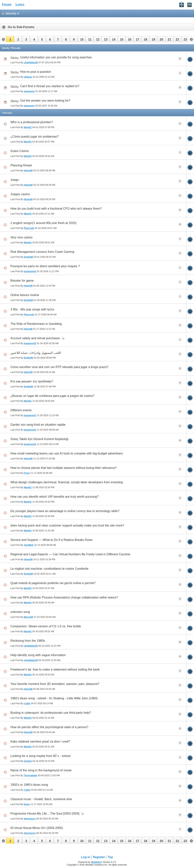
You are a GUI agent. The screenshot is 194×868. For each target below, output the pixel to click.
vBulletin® (96, 862)
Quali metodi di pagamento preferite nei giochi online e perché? (53, 583)
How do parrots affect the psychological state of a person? (49, 727)
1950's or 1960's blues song (29, 785)
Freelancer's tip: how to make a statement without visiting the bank (55, 669)
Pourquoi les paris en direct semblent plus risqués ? (45, 266)
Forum (7, 4)
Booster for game (22, 281)
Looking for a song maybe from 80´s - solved (40, 756)
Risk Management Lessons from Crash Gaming (42, 252)
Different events (21, 410)
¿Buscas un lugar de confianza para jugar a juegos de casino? (52, 396)
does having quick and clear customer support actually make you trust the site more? (67, 525)
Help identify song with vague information (38, 655)
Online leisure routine (25, 295)
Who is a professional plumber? (32, 122)
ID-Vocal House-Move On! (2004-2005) (37, 828)
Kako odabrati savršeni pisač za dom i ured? (40, 741)
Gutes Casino (20, 151)
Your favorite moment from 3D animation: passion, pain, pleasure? (55, 684)
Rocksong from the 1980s (28, 641)
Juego (15, 180)
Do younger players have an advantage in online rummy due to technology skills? (65, 511)
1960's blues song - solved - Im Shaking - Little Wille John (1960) (54, 698)
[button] (10, 39)
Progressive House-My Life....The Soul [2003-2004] (45, 814)
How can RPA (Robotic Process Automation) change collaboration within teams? (64, 597)
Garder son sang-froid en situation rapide (38, 425)
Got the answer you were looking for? (45, 101)
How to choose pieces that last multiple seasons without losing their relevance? (63, 468)
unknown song (20, 612)
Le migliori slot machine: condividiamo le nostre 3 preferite (49, 569)
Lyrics (20, 4)
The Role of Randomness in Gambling (36, 324)
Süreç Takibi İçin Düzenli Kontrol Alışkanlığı (40, 439)
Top (110, 857)
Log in (86, 857)
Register (99, 857)
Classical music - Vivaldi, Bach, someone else (41, 799)
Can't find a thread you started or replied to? (50, 86)
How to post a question (36, 72)
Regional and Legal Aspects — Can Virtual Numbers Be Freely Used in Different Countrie (70, 554)
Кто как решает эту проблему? (32, 381)
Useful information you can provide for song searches (56, 57)
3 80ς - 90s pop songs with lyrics (32, 309)
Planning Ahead (21, 165)
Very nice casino (22, 237)
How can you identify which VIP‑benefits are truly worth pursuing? (54, 497)
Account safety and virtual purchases (35, 338)
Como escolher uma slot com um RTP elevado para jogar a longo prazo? (59, 367)
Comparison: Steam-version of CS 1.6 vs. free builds (46, 626)
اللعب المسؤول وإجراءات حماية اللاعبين (36, 353)
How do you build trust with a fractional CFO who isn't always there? (56, 209)
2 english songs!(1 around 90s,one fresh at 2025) (43, 223)
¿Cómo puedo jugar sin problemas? (34, 137)
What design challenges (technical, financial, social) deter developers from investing (67, 482)
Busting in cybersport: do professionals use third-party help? (51, 713)
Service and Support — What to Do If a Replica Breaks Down (52, 540)
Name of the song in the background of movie (41, 770)
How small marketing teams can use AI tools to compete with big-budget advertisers (67, 453)
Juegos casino (20, 194)
